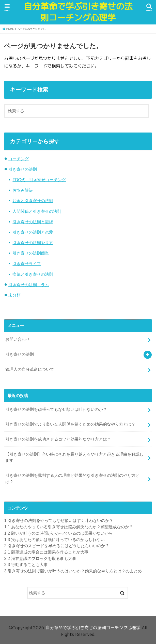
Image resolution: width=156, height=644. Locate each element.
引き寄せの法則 (23, 169)
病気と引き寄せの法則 (33, 274)
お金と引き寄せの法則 (33, 201)
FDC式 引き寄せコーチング (39, 180)
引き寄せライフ (27, 264)
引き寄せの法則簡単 (31, 253)
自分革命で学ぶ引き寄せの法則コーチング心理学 (78, 12)
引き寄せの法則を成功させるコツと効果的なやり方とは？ (58, 439)
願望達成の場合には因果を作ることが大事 (46, 552)
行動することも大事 (26, 564)
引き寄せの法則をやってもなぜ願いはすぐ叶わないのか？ (59, 520)
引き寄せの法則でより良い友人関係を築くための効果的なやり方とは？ (70, 424)
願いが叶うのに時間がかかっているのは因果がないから (58, 533)
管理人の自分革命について (30, 369)
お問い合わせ (18, 339)
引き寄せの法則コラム (29, 285)
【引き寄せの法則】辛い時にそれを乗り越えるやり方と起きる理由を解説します (74, 457)
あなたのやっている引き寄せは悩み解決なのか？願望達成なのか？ (68, 527)
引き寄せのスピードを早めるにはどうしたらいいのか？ (57, 546)
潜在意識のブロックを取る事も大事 (40, 558)
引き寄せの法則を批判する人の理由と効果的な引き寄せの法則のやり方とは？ (72, 478)
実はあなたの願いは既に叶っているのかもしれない (54, 540)
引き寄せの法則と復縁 (33, 222)
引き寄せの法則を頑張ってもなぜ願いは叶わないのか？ (56, 409)
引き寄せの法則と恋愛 (33, 232)
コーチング (19, 159)
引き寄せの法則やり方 (33, 243)
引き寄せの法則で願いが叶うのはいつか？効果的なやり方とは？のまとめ (73, 571)
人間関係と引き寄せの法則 (37, 211)
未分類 (14, 295)
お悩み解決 (23, 190)
